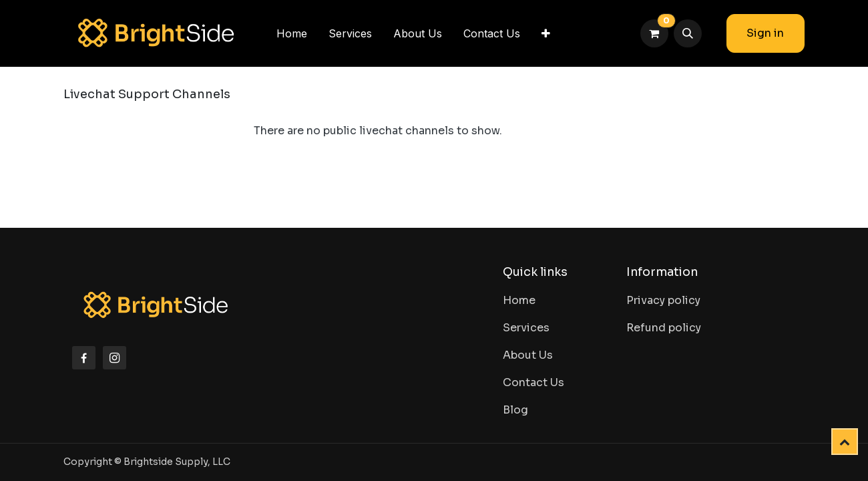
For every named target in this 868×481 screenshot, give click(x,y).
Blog (515, 410)
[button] (688, 33)
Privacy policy (663, 300)
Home (519, 300)
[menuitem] (292, 34)
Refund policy (664, 328)
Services (526, 328)
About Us (528, 355)
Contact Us (533, 382)
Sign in (765, 33)
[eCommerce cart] (654, 33)
